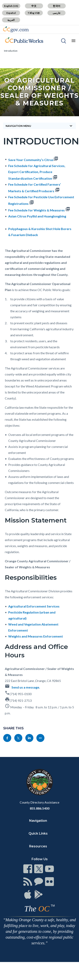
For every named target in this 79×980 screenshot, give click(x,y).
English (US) (11, 6)
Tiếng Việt (34, 13)
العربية (11, 20)
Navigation (38, 821)
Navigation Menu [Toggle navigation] (39, 126)
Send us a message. (26, 687)
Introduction (11, 51)
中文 (34, 6)
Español (11, 13)
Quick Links (38, 833)
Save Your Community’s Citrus (31, 160)
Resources (38, 846)
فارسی (56, 13)
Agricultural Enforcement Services (34, 606)
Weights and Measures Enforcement (36, 636)
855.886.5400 (40, 808)
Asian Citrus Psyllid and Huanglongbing (37, 216)
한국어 (57, 6)
